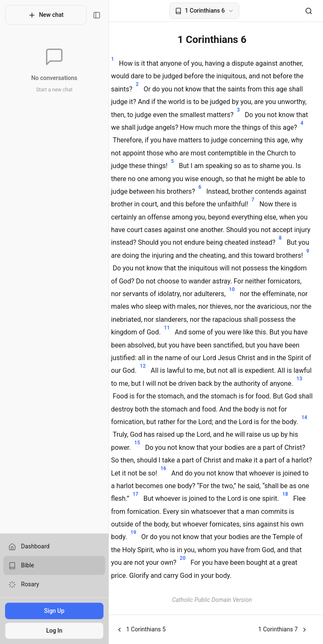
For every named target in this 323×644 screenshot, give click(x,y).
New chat (42, 15)
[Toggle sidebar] (89, 15)
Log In (50, 631)
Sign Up (50, 611)
